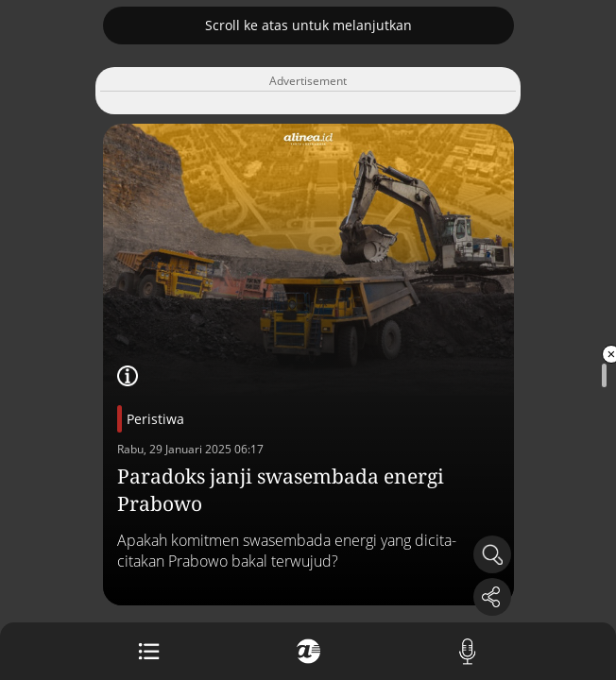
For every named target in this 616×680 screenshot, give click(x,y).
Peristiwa (155, 419)
